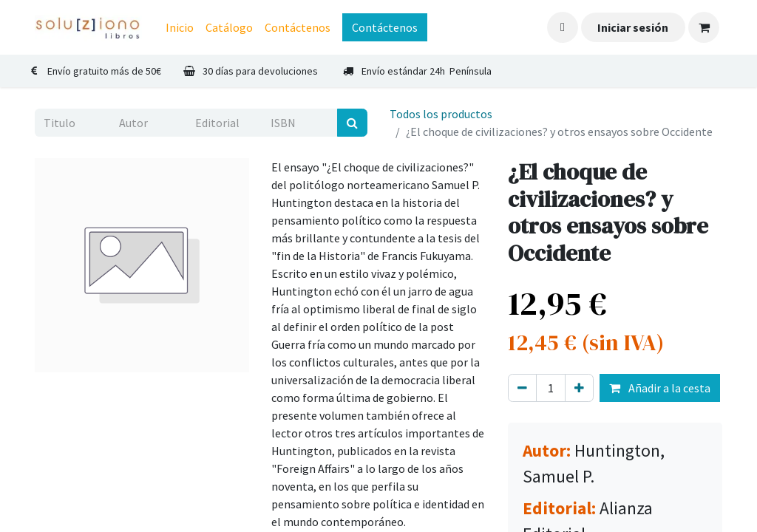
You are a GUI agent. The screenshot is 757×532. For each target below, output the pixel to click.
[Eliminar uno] (522, 388)
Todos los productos (441, 114)
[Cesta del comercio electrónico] (704, 27)
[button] (563, 27)
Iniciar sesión (633, 27)
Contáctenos (385, 27)
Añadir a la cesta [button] (660, 388)
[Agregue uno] (579, 388)
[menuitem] (180, 27)
